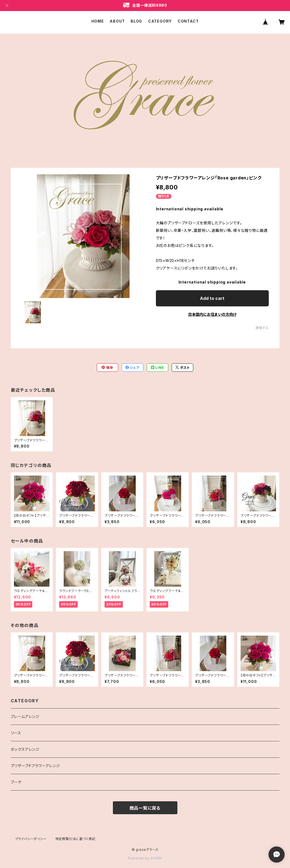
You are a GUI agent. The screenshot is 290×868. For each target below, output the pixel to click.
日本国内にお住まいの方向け (212, 314)
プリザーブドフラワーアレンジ (35, 766)
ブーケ (16, 782)
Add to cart (212, 298)
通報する (262, 328)
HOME (98, 21)
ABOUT (117, 21)
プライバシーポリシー (31, 839)
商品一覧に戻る (145, 808)
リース (16, 733)
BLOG (136, 21)
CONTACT (188, 21)
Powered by (145, 858)
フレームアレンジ (25, 716)
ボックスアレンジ (25, 749)
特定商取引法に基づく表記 (76, 839)
